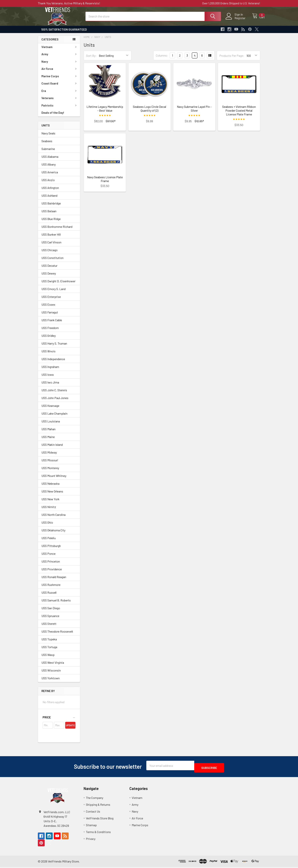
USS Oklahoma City (53, 534)
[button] (59, 721)
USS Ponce (48, 557)
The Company (95, 799)
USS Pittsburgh (51, 549)
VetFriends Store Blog (100, 819)
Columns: (162, 59)
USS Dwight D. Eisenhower (58, 284)
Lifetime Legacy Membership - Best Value (105, 112)
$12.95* (199, 124)
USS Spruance (50, 619)
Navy (60, 65)
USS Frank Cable (52, 323)
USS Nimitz (49, 510)
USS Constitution (52, 261)
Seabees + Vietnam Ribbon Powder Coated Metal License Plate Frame (239, 114)
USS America (50, 176)
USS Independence (53, 362)
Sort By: (91, 59)
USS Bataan (49, 214)
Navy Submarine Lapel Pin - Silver (194, 112)
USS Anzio (48, 183)
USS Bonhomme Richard (57, 230)
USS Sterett (49, 627)
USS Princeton (51, 565)
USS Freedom (50, 331)
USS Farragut (50, 316)
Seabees (47, 144)
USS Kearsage (50, 409)
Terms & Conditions (98, 833)
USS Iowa (48, 378)
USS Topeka (49, 643)
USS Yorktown (51, 681)
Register (236, 20)
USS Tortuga (49, 650)
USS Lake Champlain (54, 417)
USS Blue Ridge (51, 222)
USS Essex (48, 308)
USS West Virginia (53, 666)
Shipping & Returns (98, 806)
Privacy (91, 840)
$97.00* (111, 124)
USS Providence (52, 572)
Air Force (60, 72)
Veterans (60, 101)
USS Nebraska (50, 487)
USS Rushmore (51, 588)
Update (70, 729)
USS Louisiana (51, 425)
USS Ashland (49, 199)
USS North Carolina (53, 518)
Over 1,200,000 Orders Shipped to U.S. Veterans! (231, 3)
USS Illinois (48, 355)
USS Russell (49, 596)
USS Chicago (50, 253)
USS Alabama (50, 160)
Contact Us (93, 812)
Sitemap (91, 826)
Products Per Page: (232, 59)
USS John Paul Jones (55, 401)
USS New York (50, 502)
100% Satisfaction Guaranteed (64, 33)
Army (60, 58)
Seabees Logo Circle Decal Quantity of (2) (149, 112)
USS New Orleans (52, 495)
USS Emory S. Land (53, 292)
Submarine (48, 152)
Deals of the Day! (53, 116)
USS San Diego (51, 611)
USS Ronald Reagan (54, 580)
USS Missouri (50, 464)
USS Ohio (47, 526)
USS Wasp (48, 658)
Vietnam (60, 50)
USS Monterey (50, 471)
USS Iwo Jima (50, 386)
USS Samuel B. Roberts (56, 604)
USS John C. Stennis (54, 393)
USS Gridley (49, 339)
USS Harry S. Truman (54, 347)
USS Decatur (49, 269)
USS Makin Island (52, 448)
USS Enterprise (51, 300)
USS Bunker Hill (51, 238)
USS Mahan (48, 432)
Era (60, 94)
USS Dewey (49, 277)
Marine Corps (60, 80)
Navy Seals (48, 137)
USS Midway (49, 456)
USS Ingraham (50, 370)
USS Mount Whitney (54, 479)
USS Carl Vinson (51, 246)
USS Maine (48, 440)
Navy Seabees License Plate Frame (105, 182)
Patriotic (60, 109)
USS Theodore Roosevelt (57, 635)
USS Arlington (50, 191)
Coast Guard (60, 87)
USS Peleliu (49, 541)
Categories (50, 43)
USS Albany (49, 168)
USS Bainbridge (51, 207)
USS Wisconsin (51, 674)
